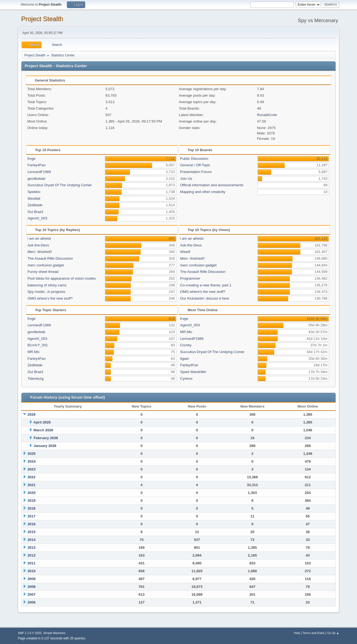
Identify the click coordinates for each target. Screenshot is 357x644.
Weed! (185, 252)
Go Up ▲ (333, 633)
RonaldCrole (267, 115)
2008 (32, 587)
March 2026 (44, 430)
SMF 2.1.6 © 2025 (30, 633)
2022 (32, 477)
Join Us (186, 179)
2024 (32, 461)
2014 (32, 540)
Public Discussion (194, 159)
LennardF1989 (39, 172)
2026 (32, 414)
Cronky (186, 345)
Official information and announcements (212, 185)
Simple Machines (54, 633)
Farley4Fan (37, 165)
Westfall (34, 199)
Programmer (190, 278)
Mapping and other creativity (203, 192)
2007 (32, 594)
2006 (32, 602)
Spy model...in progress (46, 292)
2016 (32, 524)
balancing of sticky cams (47, 285)
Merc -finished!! (40, 252)
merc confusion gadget (46, 265)
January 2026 (45, 446)
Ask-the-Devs (38, 245)
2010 (32, 571)
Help (297, 633)
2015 (32, 532)
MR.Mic (34, 352)
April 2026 (42, 422)
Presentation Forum (196, 172)
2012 (32, 555)
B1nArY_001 (38, 345)
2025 (32, 454)
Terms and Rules (313, 633)
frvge (32, 159)
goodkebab (36, 179)
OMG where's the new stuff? (50, 298)
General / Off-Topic (195, 165)
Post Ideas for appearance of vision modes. (62, 278)
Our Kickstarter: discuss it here (205, 298)
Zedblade (35, 205)
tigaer (185, 359)
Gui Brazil (35, 212)
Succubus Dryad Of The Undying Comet (60, 185)
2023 (32, 469)
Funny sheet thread (43, 272)
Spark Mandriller (193, 372)
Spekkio (34, 192)
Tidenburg (36, 379)
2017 (32, 516)
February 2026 (46, 438)
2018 (32, 508)
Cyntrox (186, 379)
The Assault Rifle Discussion (50, 258)
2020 (32, 493)
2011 (32, 563)
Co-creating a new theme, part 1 (206, 285)
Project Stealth (42, 19)
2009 (32, 579)
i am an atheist (39, 238)
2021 (32, 485)
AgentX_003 (37, 218)
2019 (32, 501)
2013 (32, 548)
